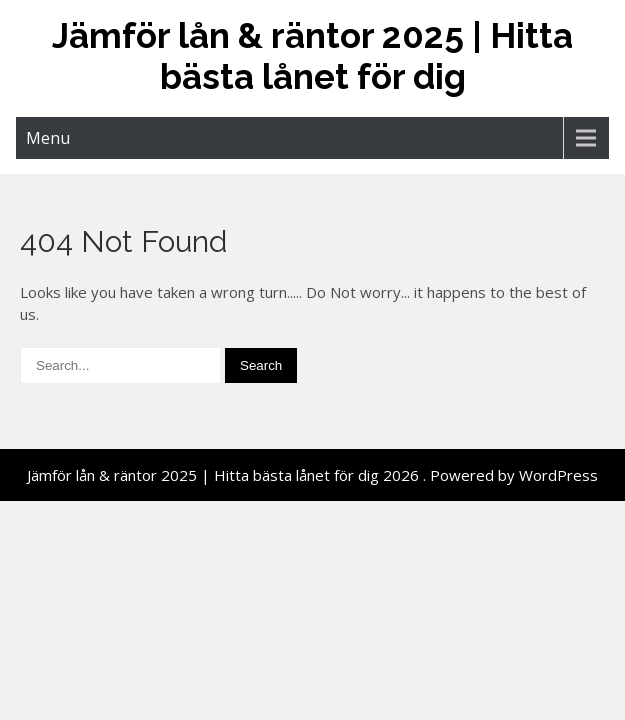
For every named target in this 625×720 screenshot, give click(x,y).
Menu (48, 138)
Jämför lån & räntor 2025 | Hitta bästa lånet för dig (312, 56)
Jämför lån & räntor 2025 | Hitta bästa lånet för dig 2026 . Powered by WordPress (312, 475)
